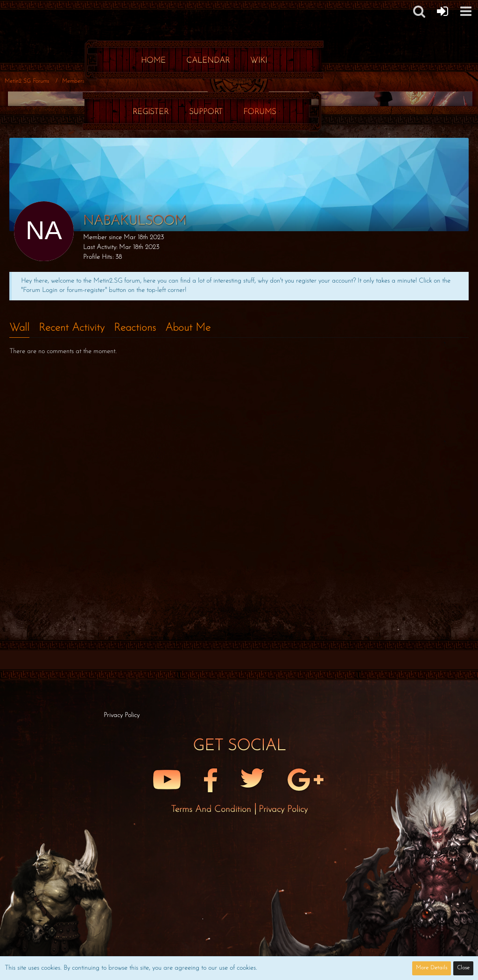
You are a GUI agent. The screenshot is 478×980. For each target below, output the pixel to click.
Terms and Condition (212, 810)
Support (206, 112)
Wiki (259, 60)
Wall (19, 328)
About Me (188, 328)
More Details (432, 968)
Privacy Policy (283, 810)
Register (151, 112)
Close (463, 968)
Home (153, 60)
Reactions (135, 328)
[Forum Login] (443, 11)
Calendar (208, 60)
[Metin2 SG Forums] (204, 9)
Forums (260, 112)
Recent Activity (72, 328)
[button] (466, 11)
